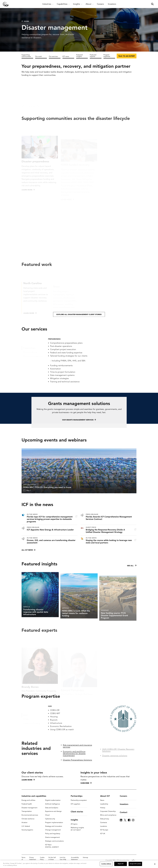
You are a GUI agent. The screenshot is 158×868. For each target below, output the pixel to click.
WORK (25, 21)
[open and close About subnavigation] (90, 4)
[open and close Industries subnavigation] (48, 4)
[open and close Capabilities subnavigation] (63, 4)
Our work (38, 56)
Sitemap (85, 857)
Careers (125, 796)
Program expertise (107, 56)
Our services (53, 56)
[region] (79, 864)
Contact (125, 812)
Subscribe (86, 783)
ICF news (66, 56)
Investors (125, 804)
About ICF (106, 796)
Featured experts (93, 56)
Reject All (121, 864)
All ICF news (28, 550)
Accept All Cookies (135, 864)
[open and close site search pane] (152, 4)
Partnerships (78, 796)
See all (132, 575)
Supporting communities (26, 56)
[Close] (155, 864)
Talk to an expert (127, 56)
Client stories (78, 812)
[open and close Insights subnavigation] (78, 4)
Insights (76, 820)
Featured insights (79, 56)
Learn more (28, 780)
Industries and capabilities (35, 796)
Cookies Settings (106, 864)
